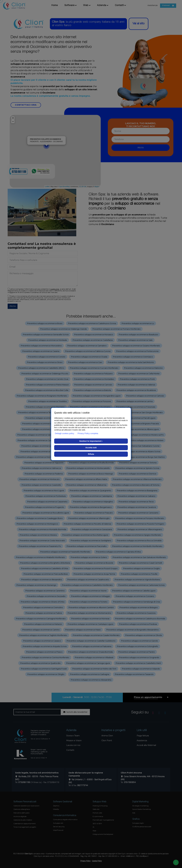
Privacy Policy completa (88, 433)
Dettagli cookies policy (65, 433)
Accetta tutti (91, 448)
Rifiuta (91, 454)
